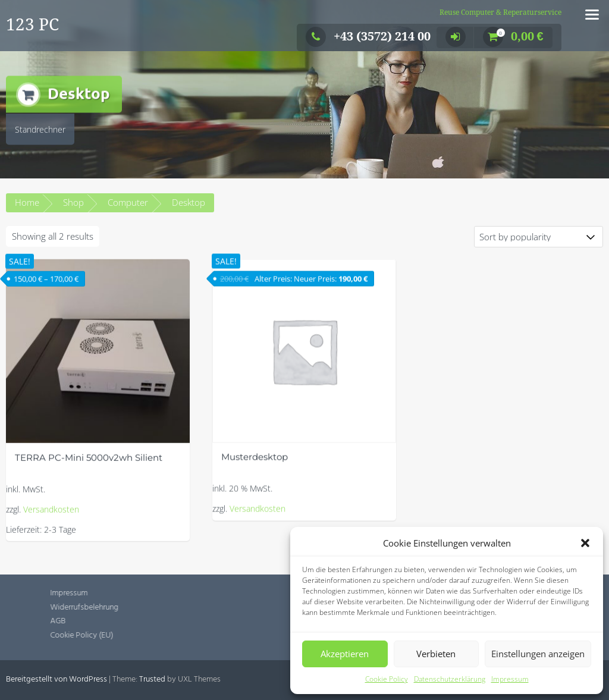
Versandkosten (51, 522)
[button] (585, 543)
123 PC (32, 25)
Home (27, 202)
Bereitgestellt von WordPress (56, 679)
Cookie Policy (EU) (129, 635)
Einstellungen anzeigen (538, 654)
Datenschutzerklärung (450, 679)
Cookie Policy (387, 679)
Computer (128, 202)
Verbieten (436, 654)
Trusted (152, 679)
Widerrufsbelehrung (132, 608)
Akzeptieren (345, 654)
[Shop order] (539, 237)
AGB (105, 621)
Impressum (510, 679)
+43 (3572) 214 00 (368, 36)
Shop (73, 202)
